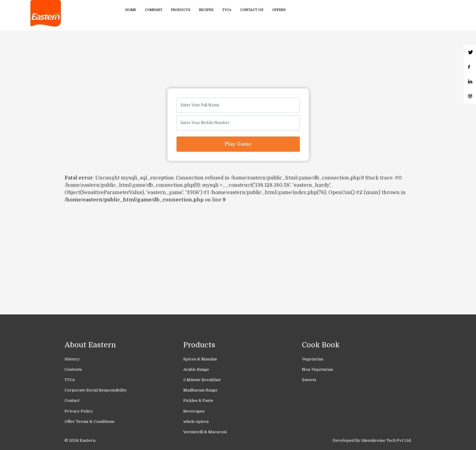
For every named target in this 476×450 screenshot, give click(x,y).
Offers (279, 10)
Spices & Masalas (200, 359)
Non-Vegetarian (317, 369)
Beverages (194, 411)
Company (154, 10)
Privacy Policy (79, 411)
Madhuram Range (200, 390)
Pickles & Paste (198, 400)
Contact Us (252, 10)
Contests (73, 369)
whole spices (196, 422)
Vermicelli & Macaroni (205, 432)
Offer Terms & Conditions (89, 422)
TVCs (227, 10)
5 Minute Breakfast (202, 380)
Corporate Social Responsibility (96, 390)
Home (131, 10)
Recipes (206, 10)
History (72, 359)
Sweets (309, 380)
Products (181, 10)
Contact (72, 400)
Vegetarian (313, 359)
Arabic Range (196, 369)
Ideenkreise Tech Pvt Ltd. (386, 440)
